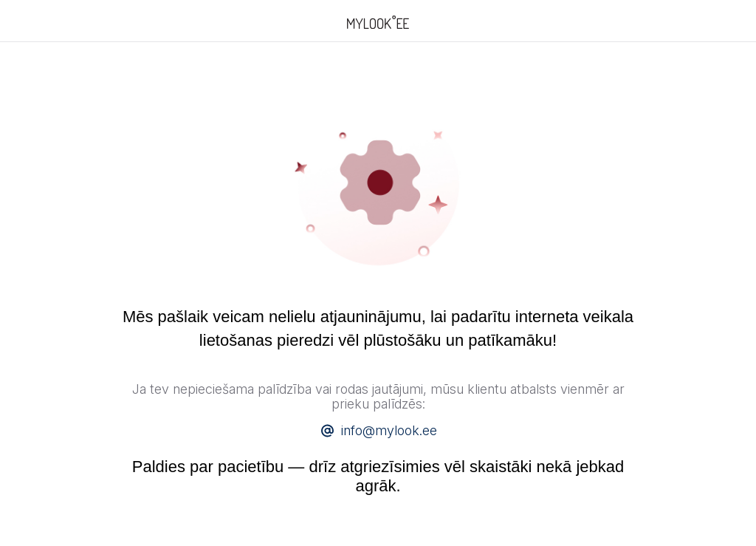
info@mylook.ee (389, 430)
